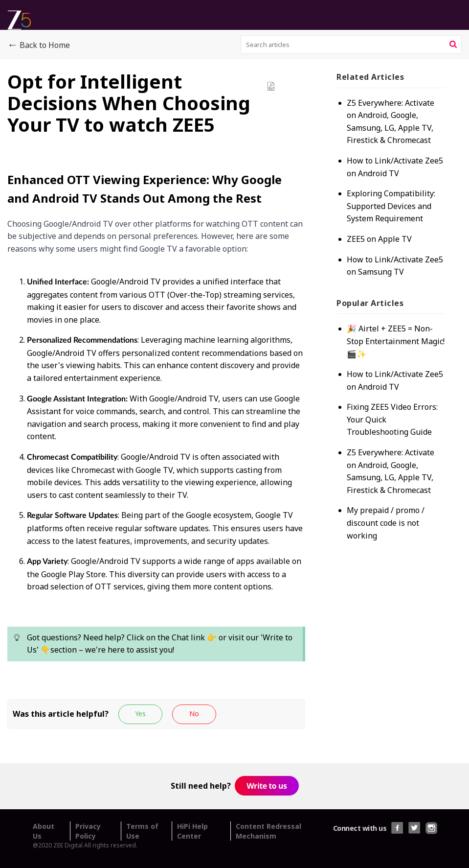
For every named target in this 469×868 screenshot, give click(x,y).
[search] (351, 45)
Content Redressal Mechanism (268, 831)
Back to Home (39, 46)
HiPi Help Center (192, 831)
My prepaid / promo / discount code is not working (386, 523)
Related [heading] (370, 77)
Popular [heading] (370, 303)
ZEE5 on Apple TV (379, 239)
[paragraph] (156, 423)
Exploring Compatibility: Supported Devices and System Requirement (391, 206)
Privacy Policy (88, 831)
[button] (453, 45)
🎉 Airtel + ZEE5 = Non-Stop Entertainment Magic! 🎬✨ (396, 341)
